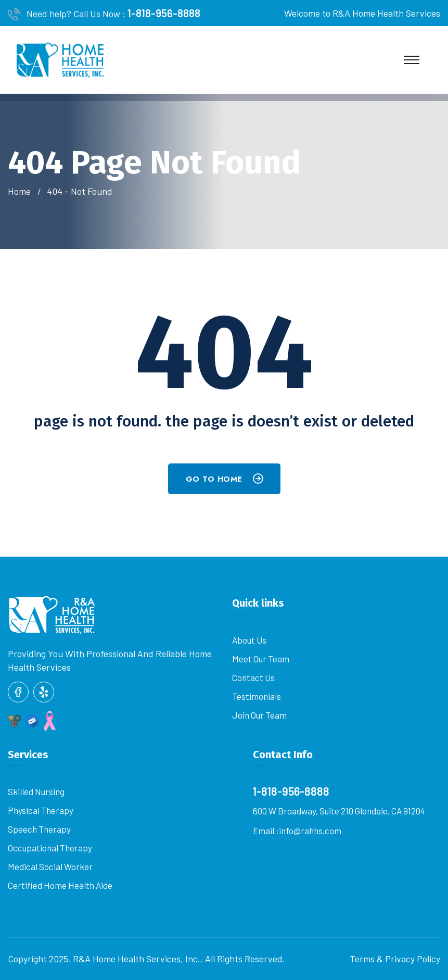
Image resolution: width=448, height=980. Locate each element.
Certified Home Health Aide (60, 885)
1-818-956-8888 (164, 13)
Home (21, 191)
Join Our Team (259, 715)
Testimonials (257, 696)
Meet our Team (261, 659)
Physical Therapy (41, 810)
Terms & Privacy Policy (395, 959)
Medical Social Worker (50, 866)
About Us (249, 640)
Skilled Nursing (36, 791)
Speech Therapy (39, 829)
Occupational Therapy (50, 848)
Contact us (253, 677)
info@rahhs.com (310, 831)
